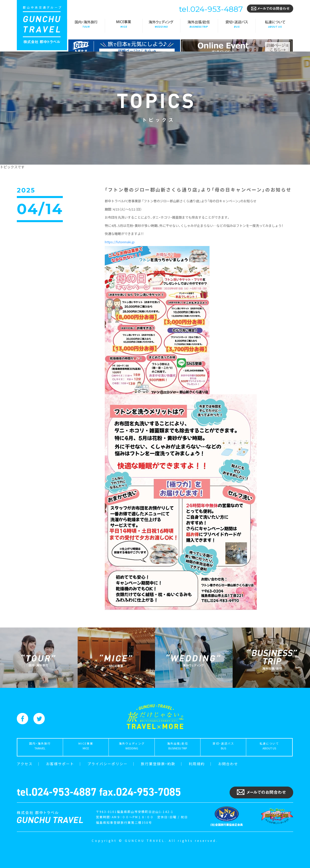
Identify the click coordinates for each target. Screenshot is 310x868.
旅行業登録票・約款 (158, 764)
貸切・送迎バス (237, 26)
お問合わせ (228, 764)
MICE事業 (124, 26)
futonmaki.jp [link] (120, 242)
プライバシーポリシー (108, 764)
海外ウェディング (161, 26)
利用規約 (197, 764)
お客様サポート (60, 764)
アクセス (25, 764)
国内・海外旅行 (86, 26)
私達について (274, 26)
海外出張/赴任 (199, 26)
